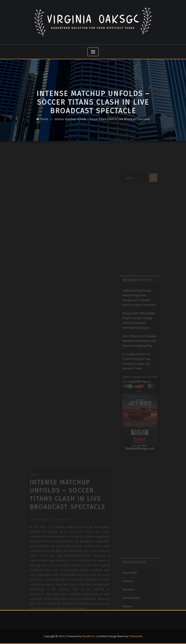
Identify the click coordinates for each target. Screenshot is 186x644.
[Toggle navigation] (93, 52)
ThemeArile (136, 636)
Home (44, 126)
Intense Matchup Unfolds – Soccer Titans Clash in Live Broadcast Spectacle (102, 126)
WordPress (89, 636)
